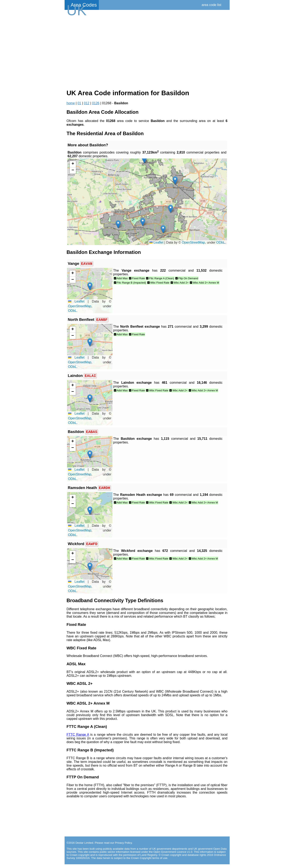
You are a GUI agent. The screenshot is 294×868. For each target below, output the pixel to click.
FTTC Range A (78, 738)
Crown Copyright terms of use (149, 862)
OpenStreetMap (193, 242)
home (71, 103)
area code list (211, 5)
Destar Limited (84, 846)
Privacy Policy (123, 846)
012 (87, 103)
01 (79, 103)
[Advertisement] (147, 52)
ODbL (221, 242)
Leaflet (156, 242)
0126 (96, 103)
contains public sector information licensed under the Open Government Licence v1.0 (141, 856)
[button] (163, 229)
